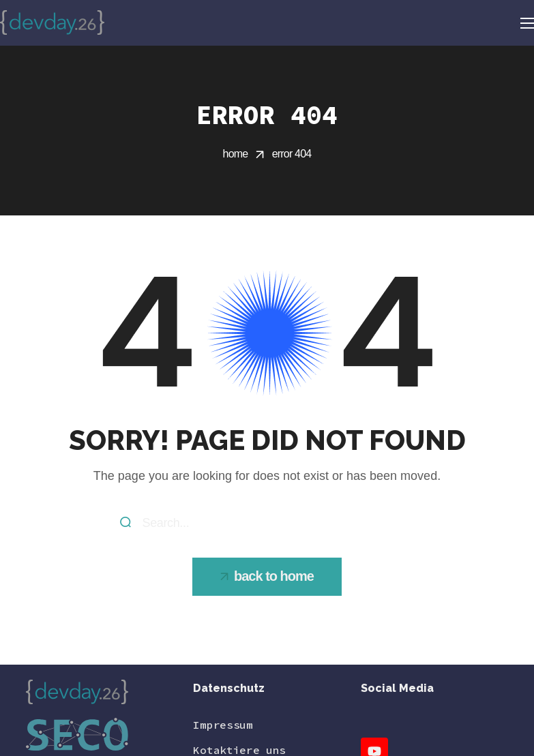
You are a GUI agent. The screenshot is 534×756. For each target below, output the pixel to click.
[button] (267, 577)
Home (236, 154)
